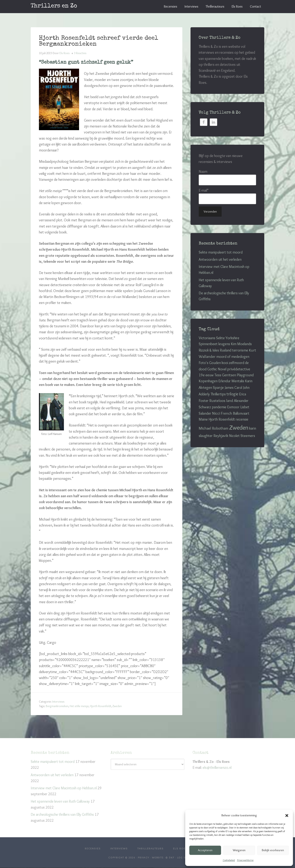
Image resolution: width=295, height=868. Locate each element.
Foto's (204, 363)
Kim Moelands (241, 344)
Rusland (226, 350)
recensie (242, 419)
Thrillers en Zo (54, 6)
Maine (203, 419)
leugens (224, 344)
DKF (172, 858)
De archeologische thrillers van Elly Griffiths (62, 814)
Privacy (144, 858)
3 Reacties (80, 52)
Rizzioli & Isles (209, 350)
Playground (245, 375)
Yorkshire (232, 338)
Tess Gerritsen (225, 375)
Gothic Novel (217, 369)
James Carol (233, 388)
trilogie (232, 394)
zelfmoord (237, 363)
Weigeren (239, 850)
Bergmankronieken (57, 706)
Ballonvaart (241, 413)
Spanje (218, 387)
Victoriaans (207, 338)
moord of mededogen (233, 357)
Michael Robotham (214, 428)
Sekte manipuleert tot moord (221, 252)
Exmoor (233, 407)
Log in (182, 858)
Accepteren (205, 850)
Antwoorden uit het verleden (220, 259)
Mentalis (238, 381)
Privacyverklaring (245, 860)
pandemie (219, 407)
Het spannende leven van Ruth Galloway (60, 801)
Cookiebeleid (229, 860)
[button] (287, 816)
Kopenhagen (208, 381)
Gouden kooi (219, 363)
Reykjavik (221, 436)
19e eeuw (206, 375)
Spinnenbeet (208, 344)
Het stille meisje (79, 706)
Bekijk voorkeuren (273, 850)
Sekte (220, 338)
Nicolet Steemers (242, 436)
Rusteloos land (221, 401)
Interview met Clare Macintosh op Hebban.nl (64, 787)
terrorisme (240, 350)
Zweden (117, 706)
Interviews (58, 701)
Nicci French (222, 413)
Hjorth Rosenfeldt (101, 706)
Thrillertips (218, 394)
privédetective (239, 369)
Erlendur (225, 381)
